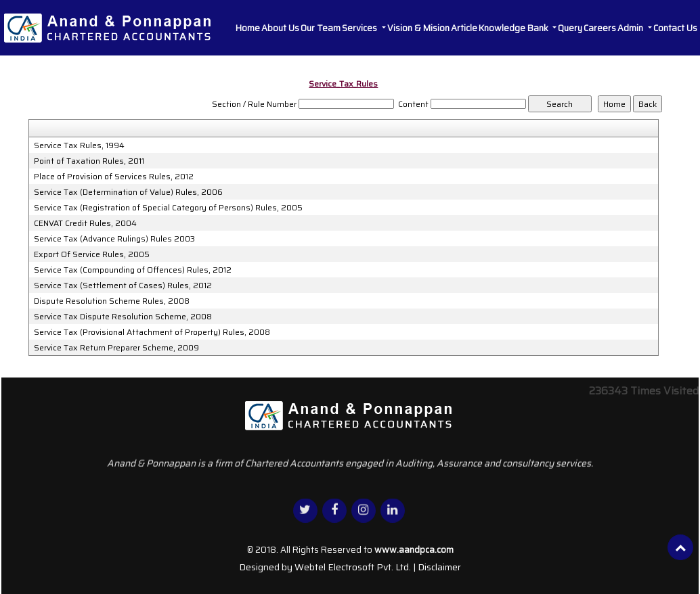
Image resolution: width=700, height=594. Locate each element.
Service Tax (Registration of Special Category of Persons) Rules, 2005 (168, 208)
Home (248, 28)
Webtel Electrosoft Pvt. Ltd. (353, 567)
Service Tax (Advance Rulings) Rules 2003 (114, 239)
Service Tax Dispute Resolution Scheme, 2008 (123, 317)
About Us (280, 28)
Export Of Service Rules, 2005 (92, 254)
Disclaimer (439, 567)
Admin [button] (631, 28)
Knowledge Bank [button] (515, 28)
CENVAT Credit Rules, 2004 (85, 223)
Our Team (321, 28)
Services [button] (360, 28)
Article (464, 28)
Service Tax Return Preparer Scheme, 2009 (116, 348)
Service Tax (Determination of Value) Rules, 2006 (128, 192)
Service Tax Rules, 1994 (79, 145)
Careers (600, 28)
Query (570, 28)
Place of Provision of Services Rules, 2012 (114, 177)
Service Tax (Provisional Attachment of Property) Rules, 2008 (152, 332)
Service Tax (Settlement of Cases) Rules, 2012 (123, 285)
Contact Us (675, 28)
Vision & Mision (418, 28)
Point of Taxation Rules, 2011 (89, 161)
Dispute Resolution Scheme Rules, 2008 (112, 301)
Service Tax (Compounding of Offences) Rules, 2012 (133, 270)
